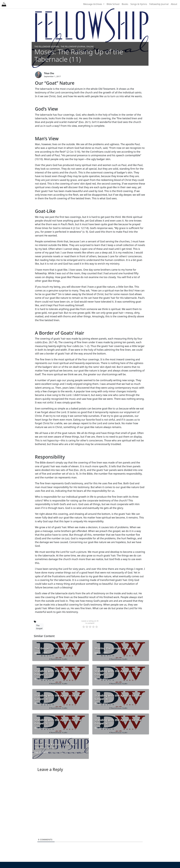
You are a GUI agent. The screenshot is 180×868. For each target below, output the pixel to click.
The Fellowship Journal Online (77, 46)
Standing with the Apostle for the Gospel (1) (58, 673)
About (174, 4)
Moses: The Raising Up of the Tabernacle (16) (55, 746)
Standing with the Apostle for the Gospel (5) (58, 722)
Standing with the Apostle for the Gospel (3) (58, 697)
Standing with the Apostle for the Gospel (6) (118, 722)
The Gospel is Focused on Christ (57, 648)
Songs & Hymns (139, 4)
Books (125, 4)
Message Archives (93, 4)
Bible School (113, 4)
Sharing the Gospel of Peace (114, 648)
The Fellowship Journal (47, 46)
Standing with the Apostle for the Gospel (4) (118, 697)
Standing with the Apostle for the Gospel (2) (118, 673)
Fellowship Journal (159, 4)
